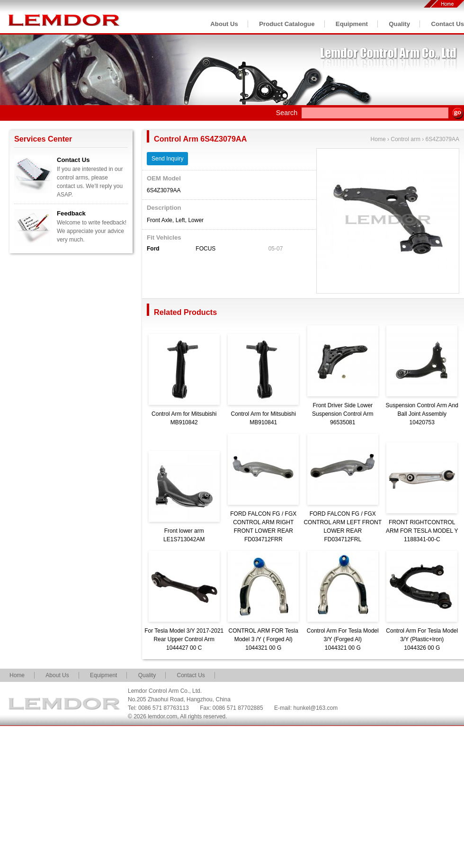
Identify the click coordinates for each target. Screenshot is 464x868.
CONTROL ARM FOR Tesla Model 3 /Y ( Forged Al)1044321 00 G (263, 639)
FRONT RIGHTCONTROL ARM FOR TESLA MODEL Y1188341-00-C (422, 531)
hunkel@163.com (316, 708)
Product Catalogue (287, 24)
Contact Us (447, 24)
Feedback (71, 213)
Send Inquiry (167, 159)
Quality (399, 24)
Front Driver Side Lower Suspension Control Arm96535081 (343, 414)
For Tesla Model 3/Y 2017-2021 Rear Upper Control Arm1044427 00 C (184, 639)
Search (287, 113)
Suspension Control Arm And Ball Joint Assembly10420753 (422, 414)
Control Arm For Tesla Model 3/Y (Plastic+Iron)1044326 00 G (422, 639)
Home (378, 139)
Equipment (352, 24)
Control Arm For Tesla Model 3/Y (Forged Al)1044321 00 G (343, 639)
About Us (224, 24)
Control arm (406, 139)
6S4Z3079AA (442, 139)
